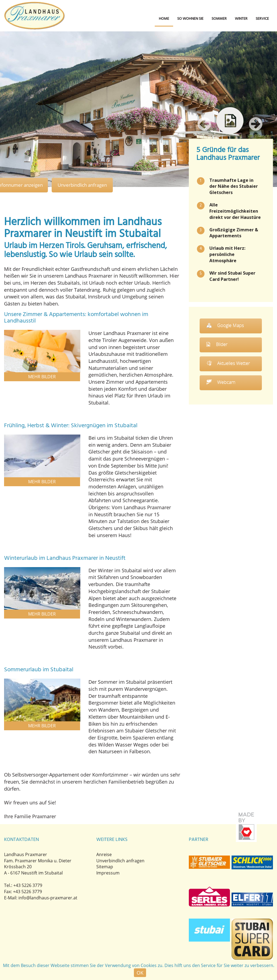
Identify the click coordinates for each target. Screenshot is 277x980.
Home (164, 19)
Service (262, 19)
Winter (241, 19)
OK (140, 973)
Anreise (104, 854)
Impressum (108, 873)
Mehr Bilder (42, 377)
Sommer (219, 19)
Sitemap (105, 867)
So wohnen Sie (190, 19)
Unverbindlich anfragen (84, 185)
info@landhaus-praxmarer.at (48, 898)
